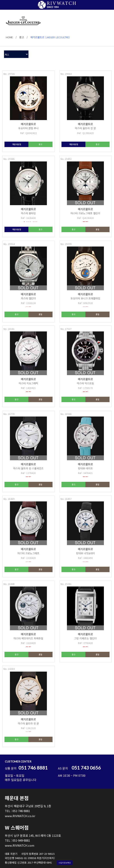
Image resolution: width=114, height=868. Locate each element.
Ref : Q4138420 (85, 218)
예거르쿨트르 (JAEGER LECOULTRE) (50, 37)
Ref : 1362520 (28, 728)
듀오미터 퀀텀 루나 (28, 128)
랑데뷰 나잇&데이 (85, 553)
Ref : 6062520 (85, 303)
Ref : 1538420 (28, 558)
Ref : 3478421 (85, 473)
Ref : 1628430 (28, 218)
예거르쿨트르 (28, 124)
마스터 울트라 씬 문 (85, 128)
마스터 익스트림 (85, 383)
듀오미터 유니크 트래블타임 (85, 298)
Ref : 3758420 (85, 643)
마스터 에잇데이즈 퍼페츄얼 (28, 638)
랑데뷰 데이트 (85, 468)
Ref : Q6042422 (28, 133)
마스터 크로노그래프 (28, 553)
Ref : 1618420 (28, 643)
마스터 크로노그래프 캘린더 (85, 213)
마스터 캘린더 (28, 298)
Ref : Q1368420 (85, 133)
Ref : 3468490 (85, 558)
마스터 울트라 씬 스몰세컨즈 (28, 468)
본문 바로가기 (0, 0)
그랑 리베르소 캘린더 (85, 638)
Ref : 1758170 (85, 388)
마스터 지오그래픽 (28, 383)
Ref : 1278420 (28, 473)
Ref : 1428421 (28, 388)
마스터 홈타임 (28, 213)
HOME (9, 37)
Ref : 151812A (28, 303)
